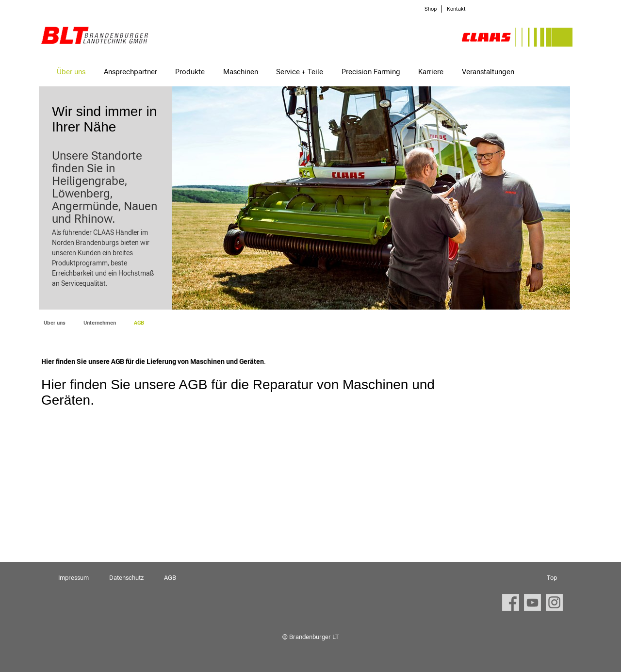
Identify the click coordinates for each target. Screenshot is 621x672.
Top (552, 578)
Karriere (431, 72)
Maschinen (241, 72)
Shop (431, 9)
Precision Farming (371, 72)
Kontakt (456, 9)
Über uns (71, 72)
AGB (170, 578)
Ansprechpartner (131, 72)
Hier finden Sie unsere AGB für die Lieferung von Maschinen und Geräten (153, 361)
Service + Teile (300, 72)
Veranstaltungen (488, 72)
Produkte (190, 72)
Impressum (74, 578)
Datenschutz (126, 578)
